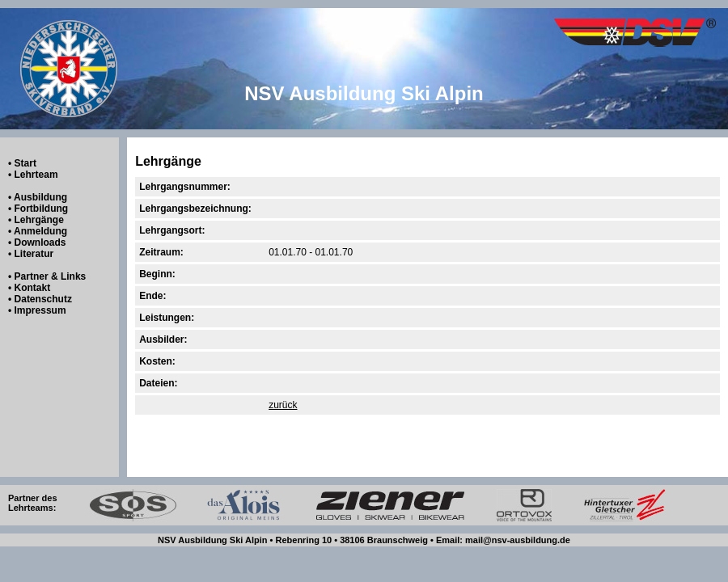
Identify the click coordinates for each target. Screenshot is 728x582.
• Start (22, 163)
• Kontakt (29, 288)
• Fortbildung (38, 209)
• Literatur (31, 254)
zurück (283, 405)
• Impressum (37, 310)
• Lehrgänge (36, 220)
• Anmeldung (38, 231)
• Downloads (37, 242)
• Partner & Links (47, 276)
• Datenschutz (40, 299)
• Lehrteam (33, 175)
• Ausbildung (38, 197)
